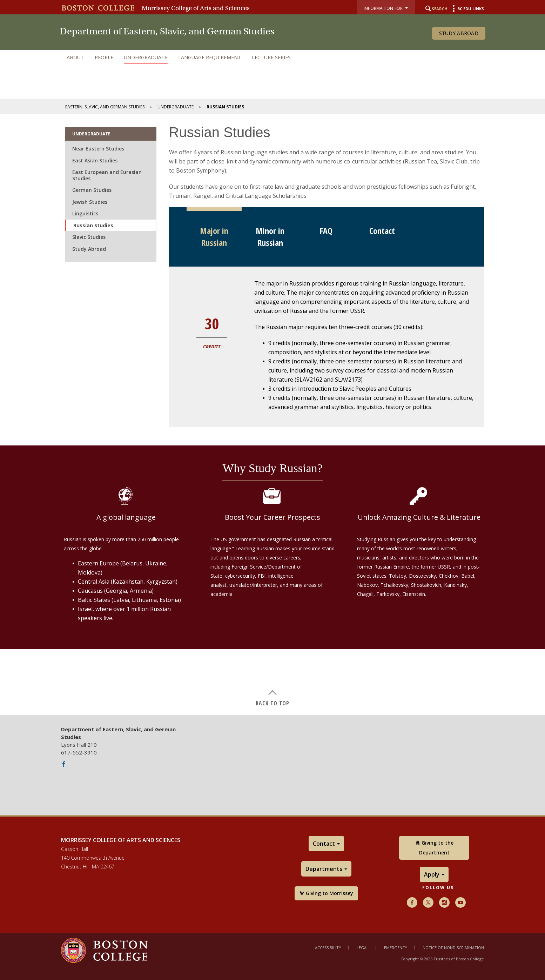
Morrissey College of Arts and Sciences (196, 8)
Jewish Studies (90, 202)
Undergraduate (146, 57)
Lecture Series (271, 57)
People (104, 57)
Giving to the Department (434, 848)
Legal (363, 948)
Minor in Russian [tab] (270, 237)
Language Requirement (210, 57)
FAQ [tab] (326, 231)
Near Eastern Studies (98, 149)
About (75, 57)
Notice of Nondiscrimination (453, 948)
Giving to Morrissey (326, 893)
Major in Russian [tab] (214, 237)
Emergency (396, 948)
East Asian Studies (95, 160)
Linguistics (85, 213)
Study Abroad (459, 33)
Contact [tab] (382, 231)
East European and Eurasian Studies (107, 175)
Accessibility (328, 948)
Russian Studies (93, 225)
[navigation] (272, 58)
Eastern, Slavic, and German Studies (105, 107)
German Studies (92, 190)
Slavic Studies (89, 237)
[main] (272, 415)
